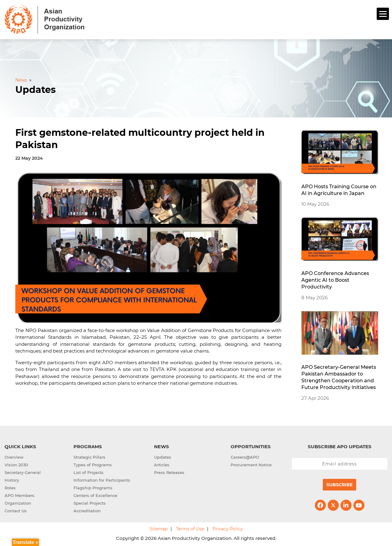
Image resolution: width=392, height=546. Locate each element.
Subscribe (339, 484)
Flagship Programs (93, 487)
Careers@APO (245, 456)
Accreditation (87, 510)
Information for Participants (102, 479)
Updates (163, 456)
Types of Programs (93, 464)
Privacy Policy (228, 528)
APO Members (19, 494)
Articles (162, 464)
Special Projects (90, 502)
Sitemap (158, 528)
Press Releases (169, 472)
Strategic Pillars (89, 456)
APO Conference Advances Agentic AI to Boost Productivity (335, 279)
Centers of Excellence (95, 494)
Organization (18, 502)
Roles (10, 487)
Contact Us (16, 510)
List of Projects (89, 472)
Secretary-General (23, 472)
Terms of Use (190, 528)
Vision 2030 (16, 464)
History (12, 479)
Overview (14, 456)
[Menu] (383, 14)
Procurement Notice (251, 464)
